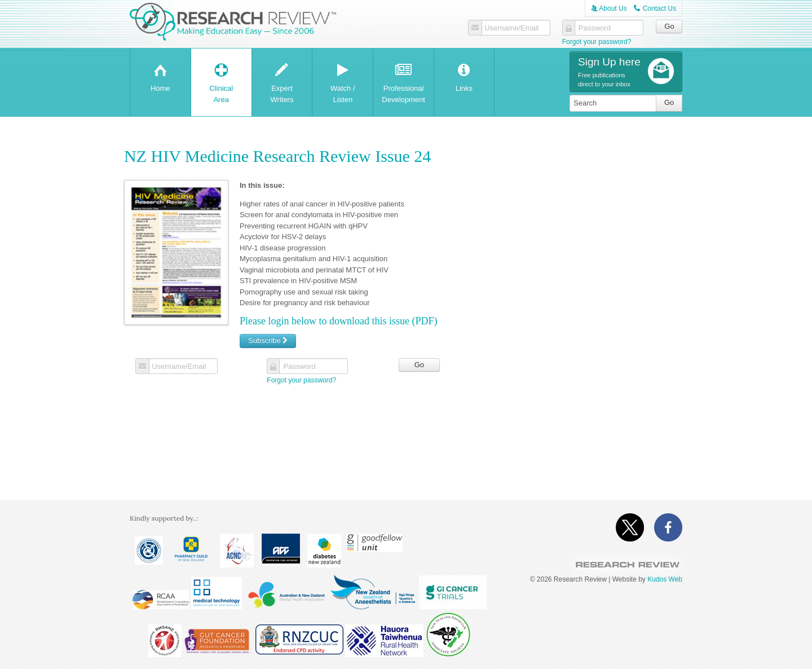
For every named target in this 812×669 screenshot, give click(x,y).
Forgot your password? (597, 42)
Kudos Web (665, 579)
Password (595, 28)
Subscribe (268, 340)
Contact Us (655, 8)
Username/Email (511, 28)
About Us (609, 8)
